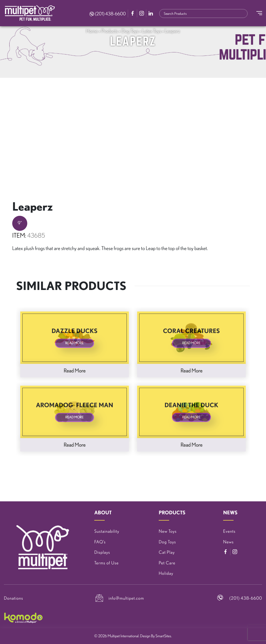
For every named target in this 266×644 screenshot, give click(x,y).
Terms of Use (107, 563)
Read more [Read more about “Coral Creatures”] (191, 371)
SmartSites (163, 636)
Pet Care (167, 563)
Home (92, 31)
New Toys (168, 531)
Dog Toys (130, 31)
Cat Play (167, 552)
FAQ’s (100, 542)
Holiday (166, 573)
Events (229, 531)
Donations (14, 598)
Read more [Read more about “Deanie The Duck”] (191, 445)
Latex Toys (152, 31)
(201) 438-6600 (108, 14)
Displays (102, 552)
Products (110, 31)
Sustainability (107, 531)
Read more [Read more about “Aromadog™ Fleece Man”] (75, 445)
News (228, 542)
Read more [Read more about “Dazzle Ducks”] (75, 371)
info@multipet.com (126, 598)
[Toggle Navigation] (259, 13)
